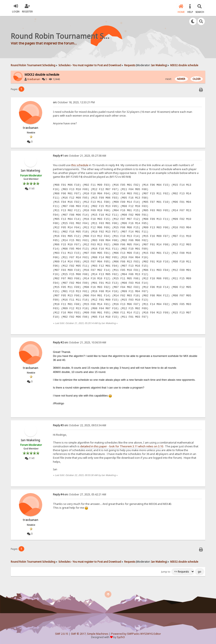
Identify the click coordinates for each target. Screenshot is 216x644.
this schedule (80, 165)
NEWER (181, 79)
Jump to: (166, 571)
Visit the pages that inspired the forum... (44, 43)
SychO (121, 637)
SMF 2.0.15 (62, 633)
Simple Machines (98, 633)
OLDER (197, 79)
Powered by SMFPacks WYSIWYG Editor (136, 633)
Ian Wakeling (159, 65)
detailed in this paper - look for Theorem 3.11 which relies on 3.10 (122, 446)
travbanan (34, 79)
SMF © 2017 (78, 633)
